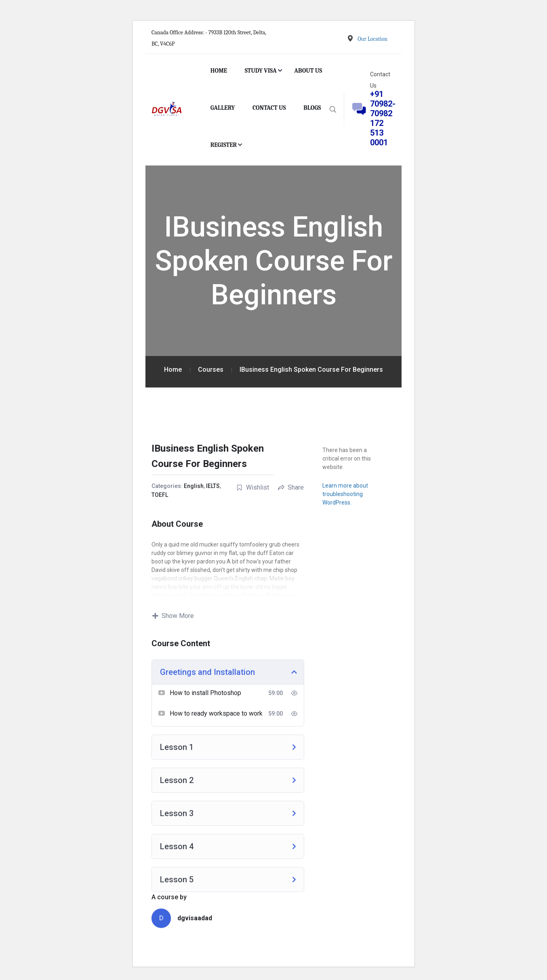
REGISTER (224, 145)
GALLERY (223, 108)
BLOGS (312, 108)
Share (291, 487)
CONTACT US (269, 108)
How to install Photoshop (205, 693)
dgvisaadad (195, 918)
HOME (219, 71)
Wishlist (253, 487)
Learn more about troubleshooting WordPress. (345, 494)
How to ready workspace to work (216, 713)
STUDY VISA (261, 71)
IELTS (213, 486)
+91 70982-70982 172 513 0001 (383, 118)
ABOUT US (308, 71)
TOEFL (160, 495)
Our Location (372, 39)
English (194, 486)
